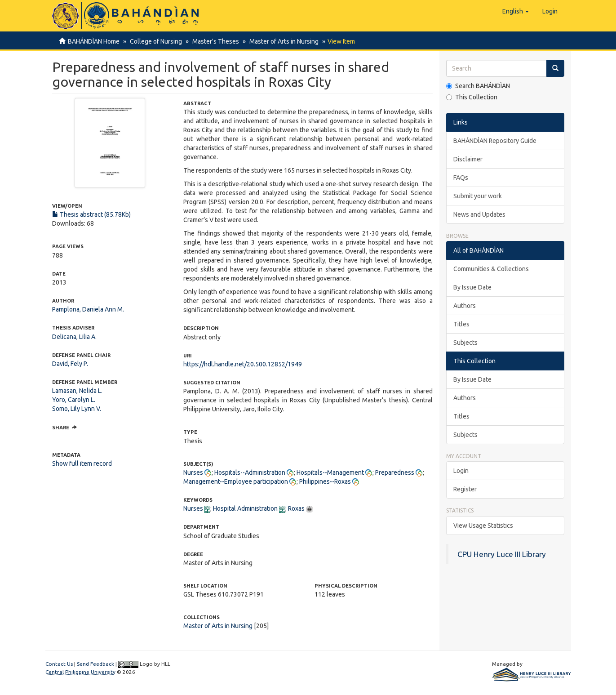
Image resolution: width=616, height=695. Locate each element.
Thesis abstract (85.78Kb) (91, 214)
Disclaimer (468, 159)
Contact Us (59, 664)
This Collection (472, 97)
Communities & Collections (491, 269)
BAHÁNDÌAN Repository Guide (495, 141)
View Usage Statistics (483, 526)
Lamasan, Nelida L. (77, 391)
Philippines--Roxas (325, 481)
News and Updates (479, 214)
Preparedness (395, 472)
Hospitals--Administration (250, 472)
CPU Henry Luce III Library (502, 554)
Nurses (193, 472)
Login (461, 471)
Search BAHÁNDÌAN (478, 86)
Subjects (465, 343)
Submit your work (478, 196)
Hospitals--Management (330, 472)
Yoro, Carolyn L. (74, 400)
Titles (461, 324)
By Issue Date (472, 287)
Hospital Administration (245, 508)
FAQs (461, 178)
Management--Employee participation (236, 481)
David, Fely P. (70, 364)
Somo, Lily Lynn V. (77, 409)
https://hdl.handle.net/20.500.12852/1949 (243, 364)
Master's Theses (213, 41)
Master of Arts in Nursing (280, 41)
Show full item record (82, 463)
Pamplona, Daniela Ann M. (88, 309)
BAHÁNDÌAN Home (94, 41)
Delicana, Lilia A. (74, 337)
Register (465, 489)
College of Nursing (155, 41)
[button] (516, 11)
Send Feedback (95, 664)
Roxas (296, 508)
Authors (465, 306)
